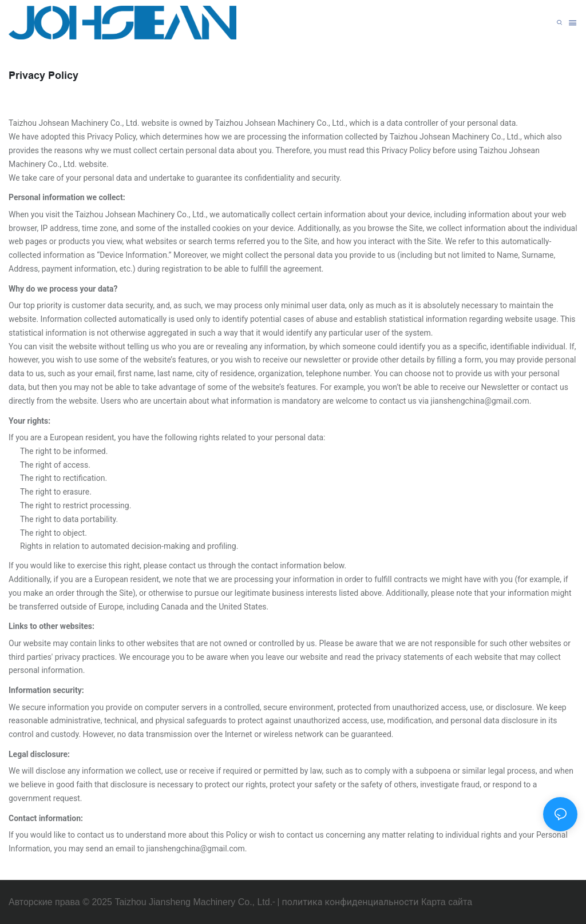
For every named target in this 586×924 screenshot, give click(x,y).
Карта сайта (447, 902)
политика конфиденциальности (350, 902)
